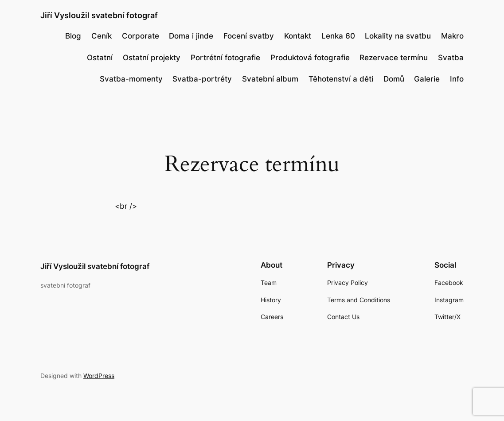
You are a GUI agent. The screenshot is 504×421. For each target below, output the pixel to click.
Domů (394, 79)
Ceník (102, 36)
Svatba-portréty (202, 79)
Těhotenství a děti (341, 79)
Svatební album (270, 79)
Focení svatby (249, 36)
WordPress (99, 376)
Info (457, 79)
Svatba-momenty (131, 79)
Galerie (427, 79)
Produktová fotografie (310, 58)
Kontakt (298, 36)
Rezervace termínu (394, 58)
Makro (452, 36)
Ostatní (100, 58)
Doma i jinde (191, 36)
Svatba (451, 58)
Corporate (141, 36)
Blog (73, 36)
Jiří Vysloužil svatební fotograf (99, 15)
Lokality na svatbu (398, 36)
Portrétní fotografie (225, 58)
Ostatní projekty (152, 58)
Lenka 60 (338, 36)
